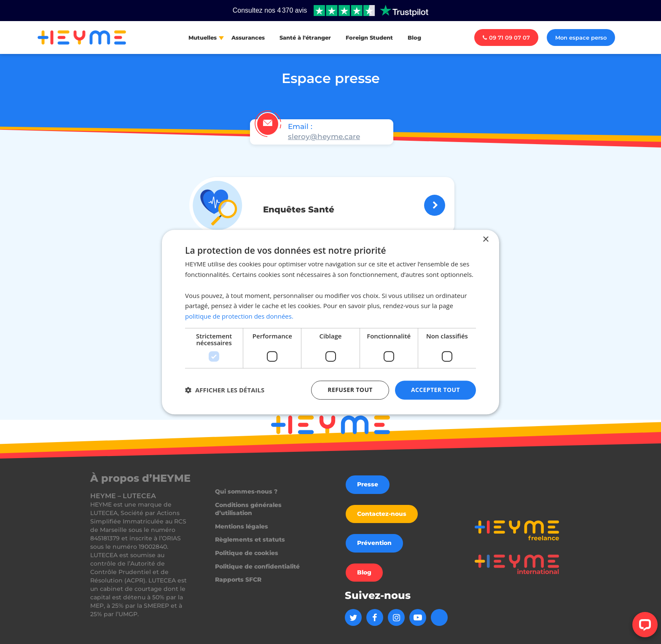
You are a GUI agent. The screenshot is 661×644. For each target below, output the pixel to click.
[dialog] (330, 322)
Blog (414, 38)
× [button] (485, 240)
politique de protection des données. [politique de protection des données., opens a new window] (239, 316)
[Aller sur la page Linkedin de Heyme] (439, 617)
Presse (368, 484)
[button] (225, 390)
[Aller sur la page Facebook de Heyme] (375, 617)
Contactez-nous (382, 514)
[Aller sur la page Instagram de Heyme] (396, 617)
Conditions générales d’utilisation (248, 509)
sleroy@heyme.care (324, 137)
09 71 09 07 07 (506, 38)
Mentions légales (242, 526)
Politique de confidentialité (257, 566)
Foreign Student (369, 38)
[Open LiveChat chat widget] (645, 625)
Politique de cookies (247, 553)
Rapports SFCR (238, 580)
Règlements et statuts (250, 539)
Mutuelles (203, 38)
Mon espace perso (581, 38)
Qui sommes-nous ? (246, 491)
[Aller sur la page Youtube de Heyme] (418, 617)
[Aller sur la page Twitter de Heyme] (353, 617)
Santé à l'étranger (305, 38)
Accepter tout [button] (435, 390)
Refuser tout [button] (350, 390)
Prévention (374, 543)
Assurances (248, 38)
